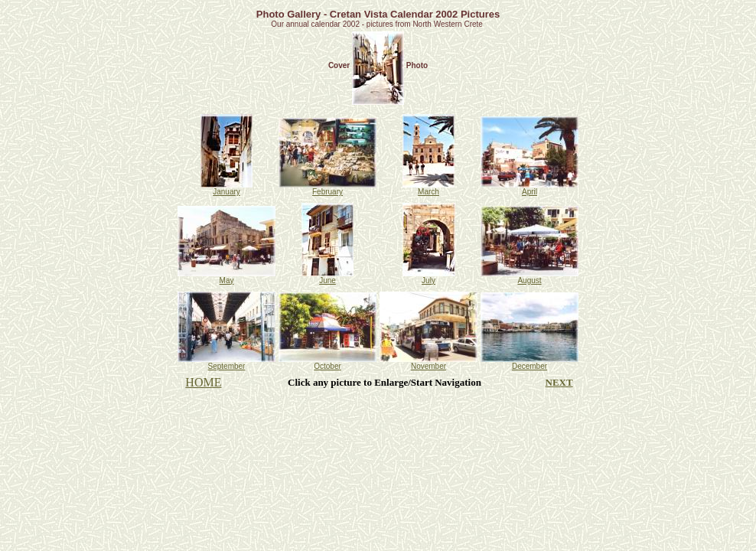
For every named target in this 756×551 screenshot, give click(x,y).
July (429, 277)
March (429, 188)
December (530, 363)
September (226, 363)
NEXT (559, 382)
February (327, 188)
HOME (203, 382)
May (226, 277)
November (429, 363)
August (530, 277)
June (327, 277)
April (530, 188)
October (327, 363)
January (226, 188)
